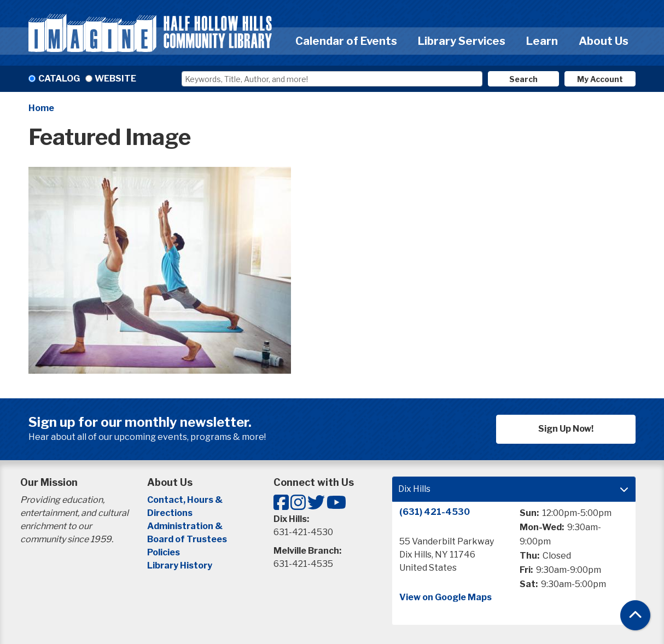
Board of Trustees (187, 539)
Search (523, 79)
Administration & (186, 526)
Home (41, 108)
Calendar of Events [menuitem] (346, 41)
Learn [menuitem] (542, 41)
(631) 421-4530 (435, 512)
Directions (170, 513)
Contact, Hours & (186, 500)
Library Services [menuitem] (462, 41)
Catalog (59, 79)
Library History (180, 565)
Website (115, 79)
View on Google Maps (445, 597)
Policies (164, 552)
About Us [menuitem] (604, 41)
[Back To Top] (635, 615)
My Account (600, 79)
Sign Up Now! (566, 429)
